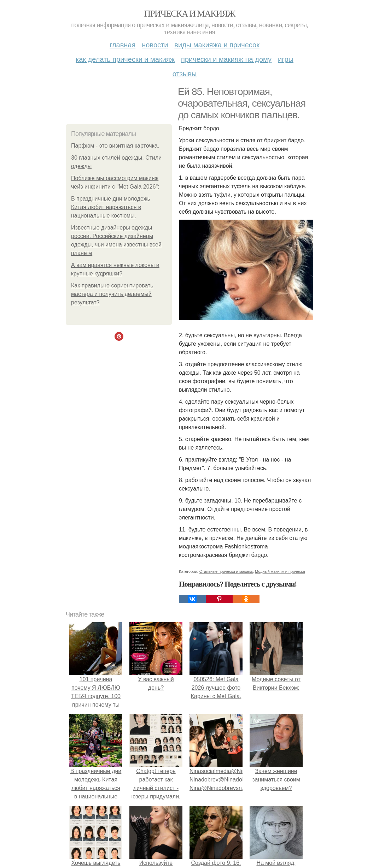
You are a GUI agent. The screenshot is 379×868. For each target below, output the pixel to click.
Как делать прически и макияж (125, 59)
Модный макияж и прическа (280, 571)
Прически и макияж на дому (226, 59)
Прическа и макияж (190, 14)
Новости (155, 45)
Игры (286, 59)
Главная (123, 45)
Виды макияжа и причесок (217, 45)
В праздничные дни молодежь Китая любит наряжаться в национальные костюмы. (111, 207)
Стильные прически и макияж (226, 571)
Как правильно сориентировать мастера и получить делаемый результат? (112, 294)
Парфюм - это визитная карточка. (115, 146)
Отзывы (185, 74)
